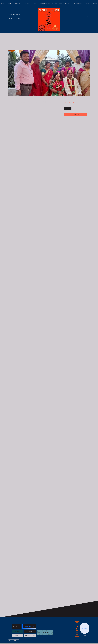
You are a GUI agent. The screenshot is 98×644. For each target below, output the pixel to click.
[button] (16, 626)
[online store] (30, 635)
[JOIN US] (85, 628)
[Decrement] (65, 109)
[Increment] (70, 109)
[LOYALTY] (77, 629)
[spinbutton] (68, 109)
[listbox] (16, 626)
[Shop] (30, 632)
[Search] (88, 17)
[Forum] (18, 635)
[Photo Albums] (45, 632)
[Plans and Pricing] (29, 626)
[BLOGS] (17, 632)
